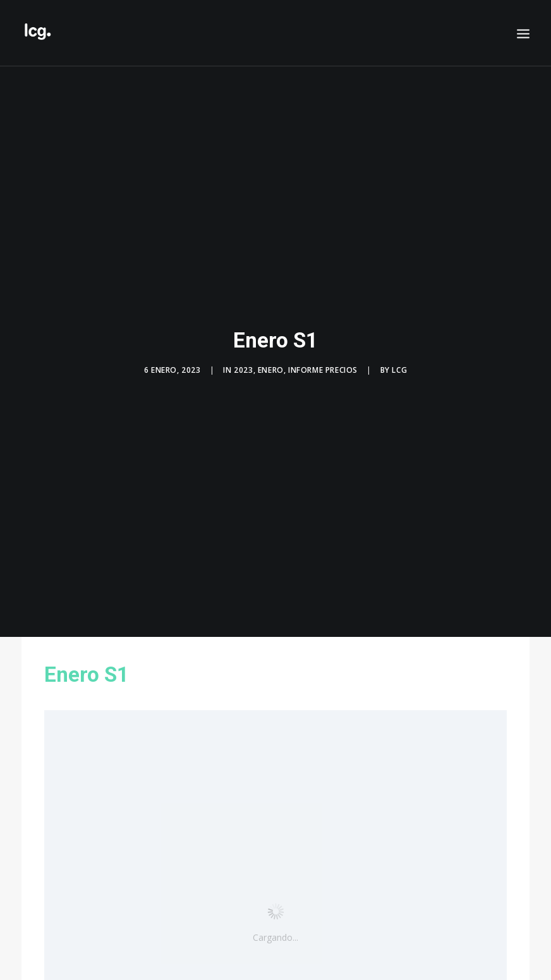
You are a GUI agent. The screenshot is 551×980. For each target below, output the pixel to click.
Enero (271, 365)
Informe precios (323, 365)
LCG (399, 365)
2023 (243, 365)
